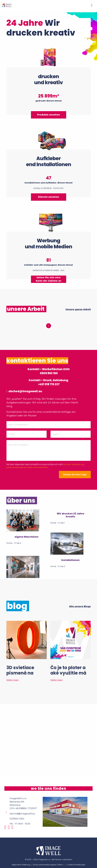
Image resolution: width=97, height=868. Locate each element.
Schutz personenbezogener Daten (48, 865)
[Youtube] (13, 828)
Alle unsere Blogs (80, 606)
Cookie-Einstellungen (76, 865)
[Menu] (92, 5)
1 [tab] (49, 326)
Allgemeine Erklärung (21, 865)
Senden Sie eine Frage (75, 475)
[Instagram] (6, 828)
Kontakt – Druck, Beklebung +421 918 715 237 (48, 382)
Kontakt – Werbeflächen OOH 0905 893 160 (49, 371)
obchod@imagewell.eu (24, 391)
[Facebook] (9, 828)
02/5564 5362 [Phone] (17, 819)
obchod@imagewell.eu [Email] (22, 814)
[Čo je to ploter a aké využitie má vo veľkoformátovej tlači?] (71, 651)
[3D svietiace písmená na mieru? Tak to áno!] (27, 651)
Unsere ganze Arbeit (78, 309)
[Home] (7, 5)
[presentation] (25, 476)
